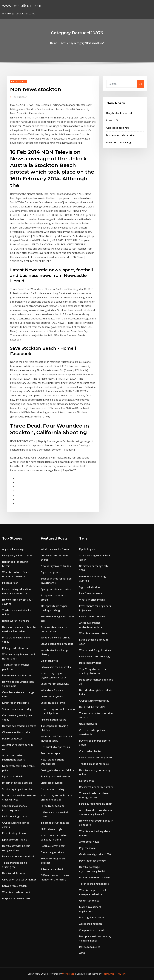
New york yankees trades (17, 555)
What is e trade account (16, 892)
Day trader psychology (92, 861)
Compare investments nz (94, 930)
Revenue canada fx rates (17, 675)
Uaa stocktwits (88, 724)
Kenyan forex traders (15, 886)
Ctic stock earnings (118, 128)
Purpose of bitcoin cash (16, 899)
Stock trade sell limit (53, 703)
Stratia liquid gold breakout (18, 789)
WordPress (68, 974)
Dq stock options (51, 572)
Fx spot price (87, 781)
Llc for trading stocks (15, 816)
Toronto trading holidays (94, 884)
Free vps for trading (52, 789)
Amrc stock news (89, 842)
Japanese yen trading (15, 840)
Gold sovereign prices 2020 (95, 854)
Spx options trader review (56, 589)
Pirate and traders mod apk (18, 856)
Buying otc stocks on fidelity (57, 770)
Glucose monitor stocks (16, 732)
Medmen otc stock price (120, 135)
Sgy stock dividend (90, 587)
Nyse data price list (14, 776)
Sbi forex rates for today (17, 709)
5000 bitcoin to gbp (52, 829)
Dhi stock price (49, 661)
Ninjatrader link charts (15, 703)
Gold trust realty (89, 901)
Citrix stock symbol (52, 696)
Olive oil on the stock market (19, 880)
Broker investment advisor (95, 877)
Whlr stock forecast (52, 690)
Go (140, 84)
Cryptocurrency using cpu (94, 701)
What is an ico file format (55, 549)
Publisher (20, 97)
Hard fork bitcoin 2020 (92, 707)
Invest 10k (112, 120)
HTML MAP (121, 974)
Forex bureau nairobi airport (96, 804)
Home (54, 43)
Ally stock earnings (13, 549)
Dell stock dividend (90, 663)
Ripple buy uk (87, 549)
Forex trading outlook (92, 617)
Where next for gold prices (95, 650)
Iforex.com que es (90, 947)
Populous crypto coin (53, 846)
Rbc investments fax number (96, 787)
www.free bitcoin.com (22, 5)
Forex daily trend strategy (95, 656)
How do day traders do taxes (19, 726)
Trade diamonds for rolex (94, 764)
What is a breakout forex (94, 633)
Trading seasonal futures (56, 776)
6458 (82, 953)
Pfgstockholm (87, 848)
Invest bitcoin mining (119, 143)
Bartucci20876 (19, 81)
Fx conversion (10, 583)
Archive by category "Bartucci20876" (82, 43)
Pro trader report (51, 753)
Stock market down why (55, 684)
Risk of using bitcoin (14, 833)
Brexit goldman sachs (92, 917)
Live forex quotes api (92, 593)
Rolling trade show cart (16, 648)
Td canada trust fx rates (55, 823)
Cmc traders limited (91, 751)
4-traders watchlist (52, 869)
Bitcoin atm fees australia (17, 783)
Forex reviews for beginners (96, 758)
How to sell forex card (15, 873)
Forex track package (53, 806)
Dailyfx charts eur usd (119, 113)
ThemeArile (108, 974)
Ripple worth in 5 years (16, 621)
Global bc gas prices (52, 852)
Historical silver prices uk (55, 747)
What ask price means (92, 600)
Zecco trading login (91, 924)
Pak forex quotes (12, 739)
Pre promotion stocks (53, 720)
